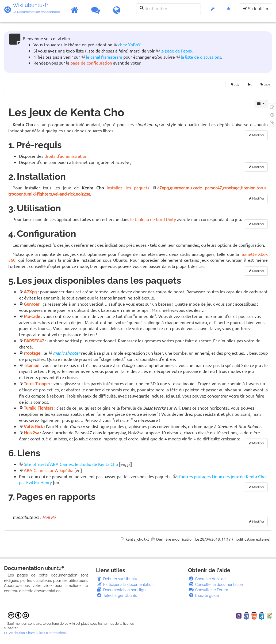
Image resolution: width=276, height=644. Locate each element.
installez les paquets (128, 188)
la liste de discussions (201, 57)
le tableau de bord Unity (153, 219)
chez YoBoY (129, 44)
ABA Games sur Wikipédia (49, 470)
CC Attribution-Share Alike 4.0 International (36, 633)
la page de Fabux (176, 51)
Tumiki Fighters (39, 408)
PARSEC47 (34, 340)
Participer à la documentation (125, 585)
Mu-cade (32, 316)
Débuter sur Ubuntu (117, 579)
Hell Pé (49, 517)
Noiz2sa (31, 432)
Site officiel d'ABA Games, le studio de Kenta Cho (71, 464)
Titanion (32, 365)
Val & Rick (33, 426)
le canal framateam (104, 57)
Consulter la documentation (215, 585)
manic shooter (66, 353)
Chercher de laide (207, 579)
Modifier (258, 135)
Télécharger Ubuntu (117, 596)
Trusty (233, 84)
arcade (263, 84)
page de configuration (91, 63)
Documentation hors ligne (122, 590)
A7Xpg (30, 291)
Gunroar (32, 304)
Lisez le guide (203, 596)
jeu (248, 84)
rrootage (32, 353)
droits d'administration (66, 156)
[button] (213, 11)
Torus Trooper (37, 383)
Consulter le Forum (208, 590)
